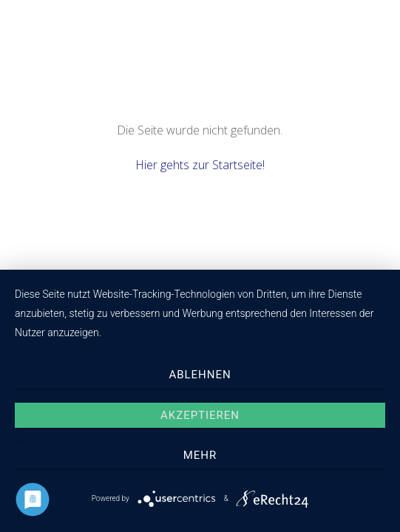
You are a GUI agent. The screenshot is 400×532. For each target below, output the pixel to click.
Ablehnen (200, 375)
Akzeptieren (200, 415)
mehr (200, 455)
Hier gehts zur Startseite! (200, 165)
